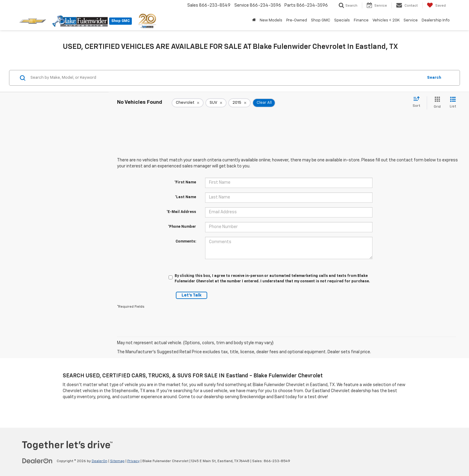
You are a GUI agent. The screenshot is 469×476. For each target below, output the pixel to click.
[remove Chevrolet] (188, 103)
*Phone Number (182, 227)
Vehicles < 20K (386, 20)
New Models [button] (271, 20)
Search (434, 78)
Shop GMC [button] (321, 20)
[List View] (453, 103)
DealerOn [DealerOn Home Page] (100, 461)
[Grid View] (436, 103)
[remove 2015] (239, 103)
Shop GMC (120, 21)
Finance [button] (361, 20)
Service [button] (411, 20)
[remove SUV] (216, 103)
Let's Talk (192, 295)
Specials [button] (342, 20)
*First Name (185, 182)
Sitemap (117, 461)
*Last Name (185, 197)
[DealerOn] (37, 461)
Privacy (133, 461)
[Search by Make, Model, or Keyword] (226, 78)
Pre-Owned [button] (297, 20)
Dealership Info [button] (436, 20)
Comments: (186, 242)
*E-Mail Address (181, 212)
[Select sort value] (418, 102)
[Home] (254, 21)
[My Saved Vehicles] (436, 5)
